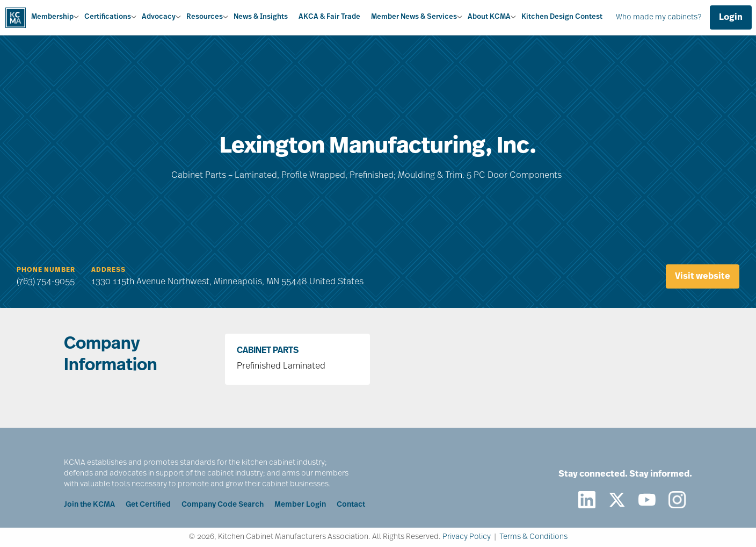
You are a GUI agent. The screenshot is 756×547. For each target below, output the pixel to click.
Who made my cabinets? (659, 17)
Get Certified (148, 505)
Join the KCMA (89, 505)
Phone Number (46, 270)
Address (108, 270)
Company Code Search (223, 505)
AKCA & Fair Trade (329, 17)
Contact (351, 505)
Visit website (703, 277)
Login (731, 18)
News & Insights (261, 17)
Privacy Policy (467, 537)
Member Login (300, 505)
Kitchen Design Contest (562, 17)
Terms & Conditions (533, 537)
